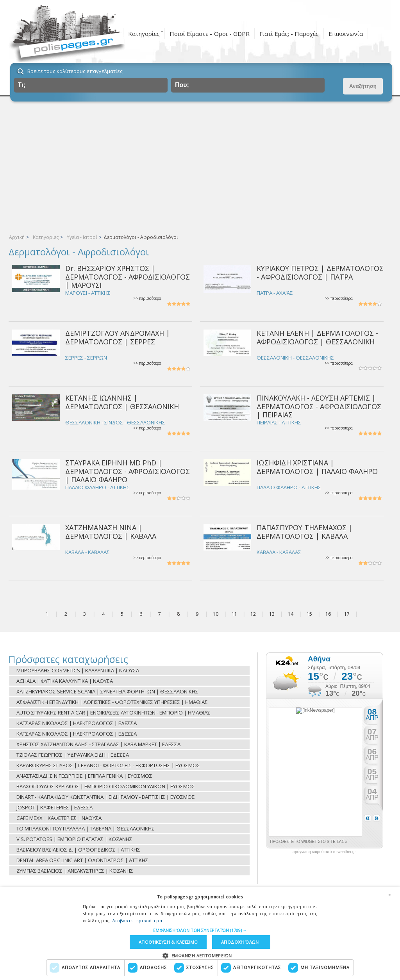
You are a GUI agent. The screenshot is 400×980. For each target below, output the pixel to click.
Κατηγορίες (144, 34)
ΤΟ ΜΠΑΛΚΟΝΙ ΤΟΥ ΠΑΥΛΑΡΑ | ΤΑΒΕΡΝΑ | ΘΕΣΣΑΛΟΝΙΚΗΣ (86, 829)
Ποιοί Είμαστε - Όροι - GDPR (210, 34)
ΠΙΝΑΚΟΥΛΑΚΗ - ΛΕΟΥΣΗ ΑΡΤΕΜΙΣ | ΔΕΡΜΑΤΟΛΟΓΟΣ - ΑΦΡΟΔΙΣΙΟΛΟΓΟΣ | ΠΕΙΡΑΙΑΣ (319, 406)
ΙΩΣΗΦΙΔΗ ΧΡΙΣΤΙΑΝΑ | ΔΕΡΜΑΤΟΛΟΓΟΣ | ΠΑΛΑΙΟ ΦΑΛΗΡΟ (317, 467)
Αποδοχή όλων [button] (240, 942)
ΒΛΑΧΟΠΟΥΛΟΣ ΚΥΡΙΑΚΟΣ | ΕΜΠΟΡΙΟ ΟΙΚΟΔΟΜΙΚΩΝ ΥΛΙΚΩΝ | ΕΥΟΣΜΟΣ (106, 786)
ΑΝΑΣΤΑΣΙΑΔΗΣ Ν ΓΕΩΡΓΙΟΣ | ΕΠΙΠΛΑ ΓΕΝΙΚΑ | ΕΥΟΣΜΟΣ (84, 776)
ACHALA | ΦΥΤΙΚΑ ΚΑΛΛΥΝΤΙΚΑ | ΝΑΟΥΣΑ (65, 681)
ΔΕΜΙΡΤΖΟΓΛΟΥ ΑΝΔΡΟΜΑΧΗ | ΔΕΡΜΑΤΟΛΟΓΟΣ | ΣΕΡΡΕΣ (118, 337)
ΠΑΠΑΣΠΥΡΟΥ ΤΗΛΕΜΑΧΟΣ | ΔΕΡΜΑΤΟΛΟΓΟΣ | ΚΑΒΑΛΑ (304, 532)
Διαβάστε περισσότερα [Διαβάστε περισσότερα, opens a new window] (137, 920)
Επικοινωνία (346, 34)
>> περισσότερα (147, 298)
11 (234, 614)
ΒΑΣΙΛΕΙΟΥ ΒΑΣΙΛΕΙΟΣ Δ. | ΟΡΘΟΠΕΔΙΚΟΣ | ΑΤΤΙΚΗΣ (78, 850)
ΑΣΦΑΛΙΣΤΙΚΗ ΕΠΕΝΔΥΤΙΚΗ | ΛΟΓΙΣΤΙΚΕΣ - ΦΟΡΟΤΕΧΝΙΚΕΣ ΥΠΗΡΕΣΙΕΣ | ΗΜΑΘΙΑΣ (112, 702)
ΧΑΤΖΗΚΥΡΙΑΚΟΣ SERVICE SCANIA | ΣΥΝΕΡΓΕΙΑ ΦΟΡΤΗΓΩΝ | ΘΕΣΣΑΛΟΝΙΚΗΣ (107, 691)
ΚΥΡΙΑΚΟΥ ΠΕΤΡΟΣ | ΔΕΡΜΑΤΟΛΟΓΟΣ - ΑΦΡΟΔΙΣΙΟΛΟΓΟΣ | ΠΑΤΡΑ (320, 272)
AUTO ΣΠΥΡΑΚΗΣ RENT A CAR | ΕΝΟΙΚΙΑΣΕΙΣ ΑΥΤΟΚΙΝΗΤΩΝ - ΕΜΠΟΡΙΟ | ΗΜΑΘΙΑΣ (113, 713)
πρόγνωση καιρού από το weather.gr (324, 852)
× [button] (389, 895)
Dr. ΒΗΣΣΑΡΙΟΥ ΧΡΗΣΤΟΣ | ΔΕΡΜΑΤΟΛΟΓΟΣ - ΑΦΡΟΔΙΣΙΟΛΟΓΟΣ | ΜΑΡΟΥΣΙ (128, 277)
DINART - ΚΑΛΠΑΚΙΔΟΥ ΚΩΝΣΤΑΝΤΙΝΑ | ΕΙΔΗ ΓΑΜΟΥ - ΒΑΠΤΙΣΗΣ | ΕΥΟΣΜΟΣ (106, 797)
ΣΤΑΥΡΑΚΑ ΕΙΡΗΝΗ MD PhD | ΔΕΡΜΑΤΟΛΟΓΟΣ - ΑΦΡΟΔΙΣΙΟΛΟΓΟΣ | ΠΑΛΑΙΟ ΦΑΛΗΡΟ (128, 471)
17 (347, 614)
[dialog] (200, 934)
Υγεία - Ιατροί (82, 237)
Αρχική (17, 237)
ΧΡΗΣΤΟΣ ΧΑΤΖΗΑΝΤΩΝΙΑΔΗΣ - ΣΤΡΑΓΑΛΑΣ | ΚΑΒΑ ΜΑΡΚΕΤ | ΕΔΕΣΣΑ (98, 744)
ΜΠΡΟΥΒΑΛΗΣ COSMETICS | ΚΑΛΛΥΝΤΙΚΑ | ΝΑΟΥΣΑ (78, 670)
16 (328, 614)
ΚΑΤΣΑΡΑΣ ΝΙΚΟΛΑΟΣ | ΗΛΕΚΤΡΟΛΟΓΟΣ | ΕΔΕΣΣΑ (77, 723)
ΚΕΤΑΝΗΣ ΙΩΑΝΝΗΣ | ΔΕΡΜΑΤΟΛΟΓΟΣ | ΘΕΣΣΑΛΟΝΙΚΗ (122, 402)
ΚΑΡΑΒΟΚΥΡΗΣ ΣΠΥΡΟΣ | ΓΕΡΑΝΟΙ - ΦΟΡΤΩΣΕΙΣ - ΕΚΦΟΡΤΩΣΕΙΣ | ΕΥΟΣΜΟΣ (108, 765)
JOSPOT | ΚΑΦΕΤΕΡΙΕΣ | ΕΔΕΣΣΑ (54, 807)
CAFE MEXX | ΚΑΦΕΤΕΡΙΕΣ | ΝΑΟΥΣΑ (59, 818)
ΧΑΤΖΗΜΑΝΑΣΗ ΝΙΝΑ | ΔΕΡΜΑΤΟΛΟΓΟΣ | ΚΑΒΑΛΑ (111, 532)
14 (291, 614)
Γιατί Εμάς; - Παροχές (289, 34)
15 (309, 614)
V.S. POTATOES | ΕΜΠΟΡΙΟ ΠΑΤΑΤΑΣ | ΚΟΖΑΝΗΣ (74, 839)
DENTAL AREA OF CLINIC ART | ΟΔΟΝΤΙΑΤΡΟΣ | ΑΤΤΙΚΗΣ (82, 860)
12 (253, 614)
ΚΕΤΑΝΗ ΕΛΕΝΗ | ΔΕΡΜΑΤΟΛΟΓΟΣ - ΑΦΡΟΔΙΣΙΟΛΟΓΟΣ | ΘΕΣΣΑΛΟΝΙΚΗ (317, 337)
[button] (200, 930)
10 (216, 614)
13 (272, 614)
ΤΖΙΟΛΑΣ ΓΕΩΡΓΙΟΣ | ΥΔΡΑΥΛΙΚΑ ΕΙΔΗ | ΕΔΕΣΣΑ (73, 755)
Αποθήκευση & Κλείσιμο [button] (168, 942)
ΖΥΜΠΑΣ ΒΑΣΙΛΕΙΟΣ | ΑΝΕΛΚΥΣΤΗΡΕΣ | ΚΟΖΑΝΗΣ (75, 871)
